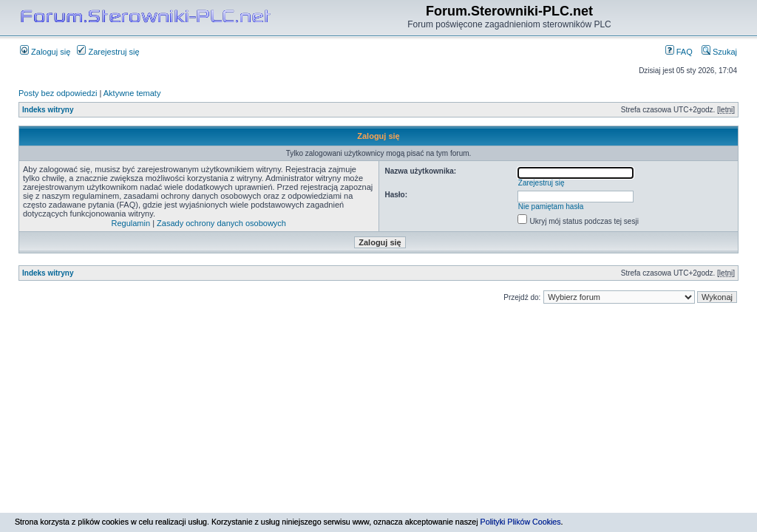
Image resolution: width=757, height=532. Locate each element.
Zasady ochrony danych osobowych (221, 223)
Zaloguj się (45, 52)
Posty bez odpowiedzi (58, 93)
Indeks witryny (48, 110)
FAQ (679, 52)
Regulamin (131, 223)
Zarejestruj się (108, 52)
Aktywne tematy (132, 93)
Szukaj (719, 52)
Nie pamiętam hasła (551, 207)
